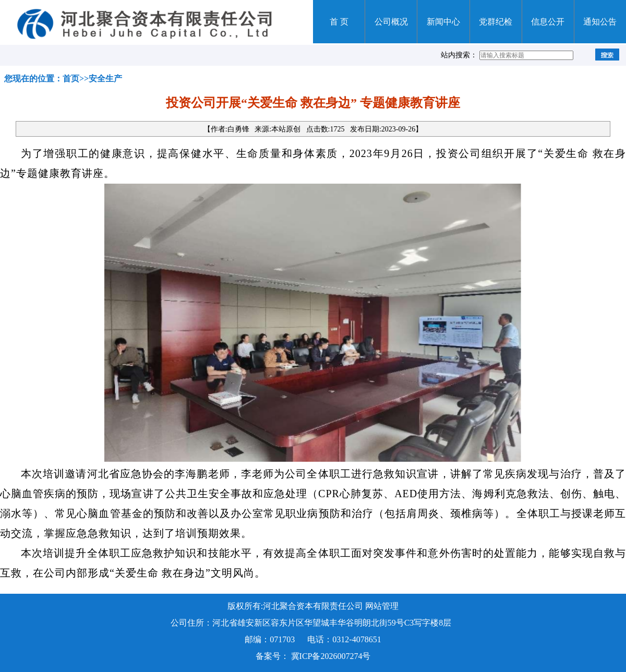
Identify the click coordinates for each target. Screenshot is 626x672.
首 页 (339, 22)
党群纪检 (496, 22)
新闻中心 (443, 22)
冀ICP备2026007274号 (331, 656)
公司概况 (391, 22)
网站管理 (382, 606)
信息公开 (548, 22)
